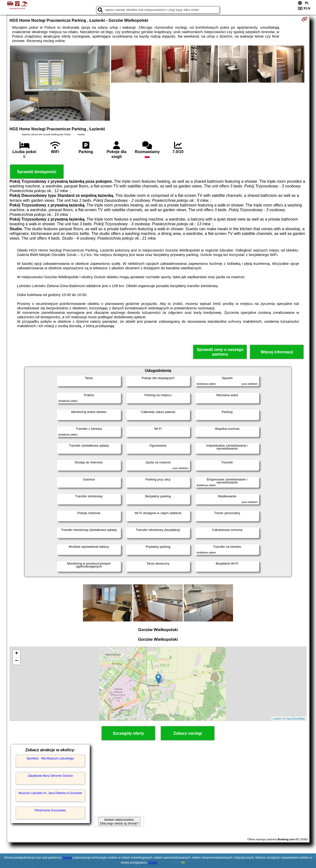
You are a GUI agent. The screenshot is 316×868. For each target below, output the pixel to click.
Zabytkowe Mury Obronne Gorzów (50, 776)
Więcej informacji (277, 352)
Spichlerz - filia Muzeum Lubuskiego (50, 758)
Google (67, 858)
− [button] (16, 661)
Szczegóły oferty (128, 733)
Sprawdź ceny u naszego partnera (220, 352)
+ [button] (16, 654)
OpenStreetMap (296, 719)
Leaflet (277, 719)
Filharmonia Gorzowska (50, 810)
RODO (153, 863)
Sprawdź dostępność (37, 172)
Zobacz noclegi (188, 733)
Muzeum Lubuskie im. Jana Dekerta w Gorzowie (50, 793)
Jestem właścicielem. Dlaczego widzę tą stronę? (119, 822)
